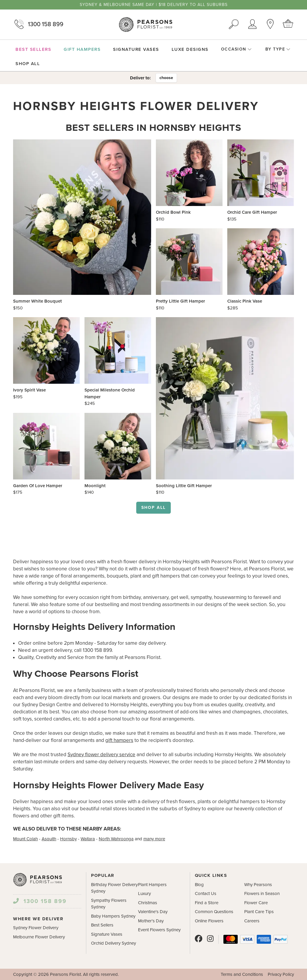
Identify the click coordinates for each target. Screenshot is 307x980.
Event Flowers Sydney (159, 930)
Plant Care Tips (259, 912)
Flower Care (256, 903)
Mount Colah (25, 839)
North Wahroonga (116, 839)
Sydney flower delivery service (101, 755)
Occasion (236, 49)
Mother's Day (151, 921)
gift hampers (119, 740)
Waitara (88, 839)
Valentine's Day (153, 912)
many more (154, 839)
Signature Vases (107, 934)
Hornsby (68, 839)
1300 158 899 (38, 24)
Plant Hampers (152, 885)
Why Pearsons (258, 885)
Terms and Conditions (242, 974)
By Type (278, 49)
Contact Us (206, 894)
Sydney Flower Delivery (36, 928)
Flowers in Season (262, 894)
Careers (252, 921)
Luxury (144, 894)
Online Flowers (209, 921)
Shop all (153, 508)
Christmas (148, 903)
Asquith (49, 839)
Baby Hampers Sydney (113, 916)
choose (166, 78)
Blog (199, 885)
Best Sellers (102, 925)
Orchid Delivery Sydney (113, 943)
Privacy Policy (281, 974)
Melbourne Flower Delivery (39, 937)
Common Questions (214, 912)
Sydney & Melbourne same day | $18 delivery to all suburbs (154, 5)
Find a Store (207, 903)
